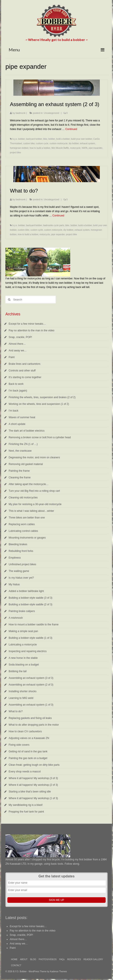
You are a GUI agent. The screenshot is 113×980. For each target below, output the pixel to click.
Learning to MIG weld (21, 698)
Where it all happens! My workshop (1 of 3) (33, 798)
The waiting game (19, 571)
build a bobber (63, 139)
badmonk (21, 113)
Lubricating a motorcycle (23, 645)
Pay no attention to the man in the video (31, 330)
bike (45, 139)
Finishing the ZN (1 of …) (23, 444)
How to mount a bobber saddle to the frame (34, 625)
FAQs (62, 959)
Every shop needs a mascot (25, 772)
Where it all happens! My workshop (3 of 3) (33, 778)
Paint (12, 357)
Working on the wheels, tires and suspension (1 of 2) (39, 404)
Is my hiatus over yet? (21, 578)
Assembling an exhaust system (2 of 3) (31, 685)
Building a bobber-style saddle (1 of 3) (30, 638)
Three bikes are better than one (27, 518)
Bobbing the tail (18, 671)
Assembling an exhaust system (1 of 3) (31, 705)
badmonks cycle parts (54, 225)
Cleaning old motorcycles (23, 498)
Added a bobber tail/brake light (26, 591)
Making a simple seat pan (23, 631)
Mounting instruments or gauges (27, 538)
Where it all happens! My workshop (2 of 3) (33, 785)
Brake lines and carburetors (25, 364)
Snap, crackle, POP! (20, 337)
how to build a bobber (40, 148)
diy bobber (74, 143)
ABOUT (24, 959)
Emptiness (15, 558)
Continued (71, 129)
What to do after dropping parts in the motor (34, 725)
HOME (14, 959)
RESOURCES (74, 959)
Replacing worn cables (22, 524)
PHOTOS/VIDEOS (48, 959)
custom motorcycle (58, 143)
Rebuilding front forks (21, 551)
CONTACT (16, 965)
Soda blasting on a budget (24, 665)
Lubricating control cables (23, 531)
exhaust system (87, 143)
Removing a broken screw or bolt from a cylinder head (40, 437)
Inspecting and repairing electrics (28, 651)
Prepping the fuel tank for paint (26, 812)
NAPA (85, 148)
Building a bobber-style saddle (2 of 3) (30, 604)
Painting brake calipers (22, 611)
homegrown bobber (19, 148)
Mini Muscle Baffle (60, 148)
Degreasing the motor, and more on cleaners (34, 457)
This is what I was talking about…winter (31, 511)
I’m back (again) (18, 391)
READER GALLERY (93, 959)
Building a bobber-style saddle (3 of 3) (30, 598)
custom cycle (42, 143)
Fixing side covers (19, 745)
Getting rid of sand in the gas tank (28, 751)
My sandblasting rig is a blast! (26, 805)
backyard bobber (34, 139)
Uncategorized (52, 113)
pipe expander (95, 148)
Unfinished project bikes (22, 564)
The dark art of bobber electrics (27, 431)
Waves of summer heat (22, 417)
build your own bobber (81, 139)
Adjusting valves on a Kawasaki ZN (29, 738)
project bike (15, 153)
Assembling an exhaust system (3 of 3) (31, 678)
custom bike (29, 143)
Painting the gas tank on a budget (28, 758)
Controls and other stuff (22, 371)
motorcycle (75, 148)
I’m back (14, 411)
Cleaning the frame (20, 477)
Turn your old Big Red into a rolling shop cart (34, 491)
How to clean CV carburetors (25, 731)
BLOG (33, 959)
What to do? (16, 711)
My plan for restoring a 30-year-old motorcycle (35, 504)
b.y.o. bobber (19, 139)
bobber (52, 139)
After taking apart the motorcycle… (29, 484)
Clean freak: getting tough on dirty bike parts (34, 765)
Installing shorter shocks (23, 691)
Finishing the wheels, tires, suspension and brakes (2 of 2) (42, 397)
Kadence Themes (58, 971)
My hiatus (14, 584)
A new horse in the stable (23, 658)
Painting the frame (19, 471)
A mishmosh (16, 618)
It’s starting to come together (25, 377)
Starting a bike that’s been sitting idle (30, 792)
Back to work (16, 384)
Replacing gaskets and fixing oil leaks (30, 718)
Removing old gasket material (26, 464)
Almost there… (17, 344)
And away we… (18, 351)
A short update (17, 424)
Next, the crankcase (20, 451)
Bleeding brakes (18, 544)
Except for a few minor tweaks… (27, 324)
